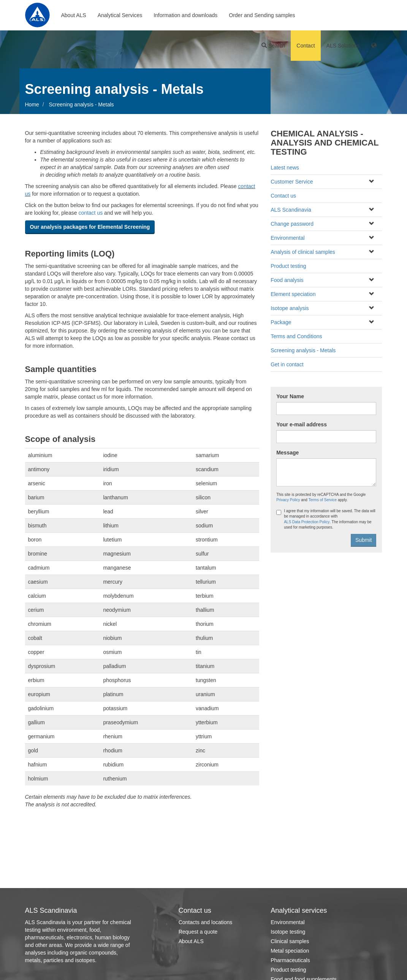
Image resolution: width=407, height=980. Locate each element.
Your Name (290, 396)
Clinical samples (290, 941)
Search (273, 46)
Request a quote (198, 932)
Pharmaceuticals (290, 960)
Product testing (288, 266)
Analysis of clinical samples (303, 252)
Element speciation (293, 294)
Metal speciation (290, 951)
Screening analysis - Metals (303, 350)
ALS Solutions (343, 46)
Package (281, 322)
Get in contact (287, 364)
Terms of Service (323, 500)
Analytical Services (120, 15)
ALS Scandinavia (291, 210)
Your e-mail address (302, 424)
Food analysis (287, 280)
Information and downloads (185, 15)
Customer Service (292, 182)
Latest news (285, 168)
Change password (292, 224)
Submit (364, 540)
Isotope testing (288, 932)
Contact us (283, 196)
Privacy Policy (288, 500)
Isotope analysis (290, 308)
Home (32, 104)
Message (287, 453)
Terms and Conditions (296, 336)
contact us (90, 213)
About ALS (74, 15)
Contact (306, 46)
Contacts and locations (206, 922)
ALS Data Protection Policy (307, 522)
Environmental (288, 238)
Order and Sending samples (262, 15)
